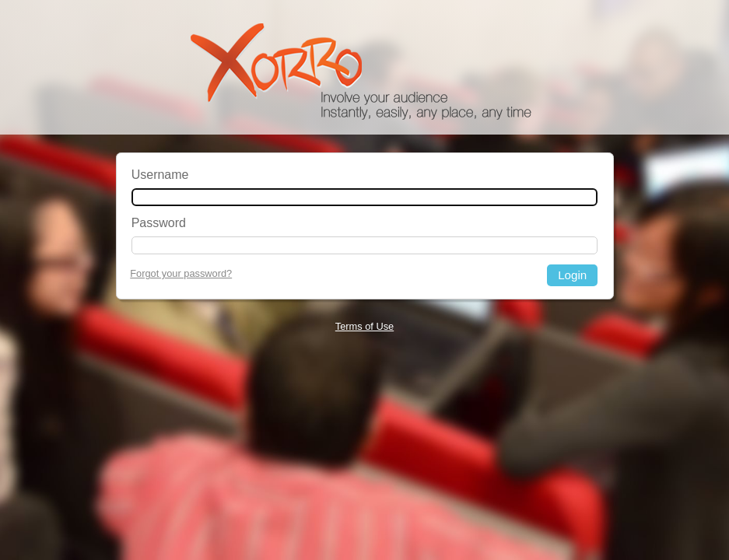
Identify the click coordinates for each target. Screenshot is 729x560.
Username (160, 175)
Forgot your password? (181, 273)
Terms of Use (364, 326)
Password (159, 223)
